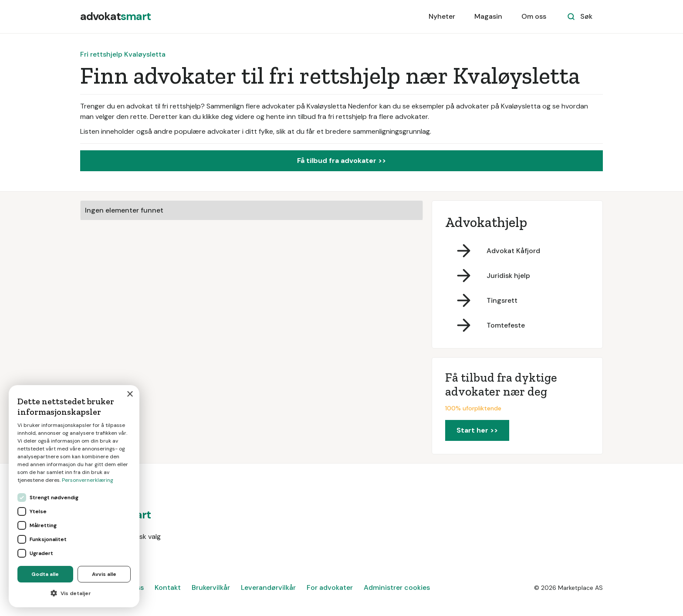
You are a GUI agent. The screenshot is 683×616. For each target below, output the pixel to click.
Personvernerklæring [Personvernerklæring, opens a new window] (88, 480)
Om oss (534, 16)
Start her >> (477, 430)
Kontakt (168, 587)
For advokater (330, 587)
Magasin (488, 16)
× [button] (130, 394)
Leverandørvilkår (268, 587)
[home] (115, 17)
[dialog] (74, 496)
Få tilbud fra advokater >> (341, 161)
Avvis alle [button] (104, 574)
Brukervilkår (211, 587)
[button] (74, 593)
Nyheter (442, 16)
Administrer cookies (397, 587)
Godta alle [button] (45, 574)
